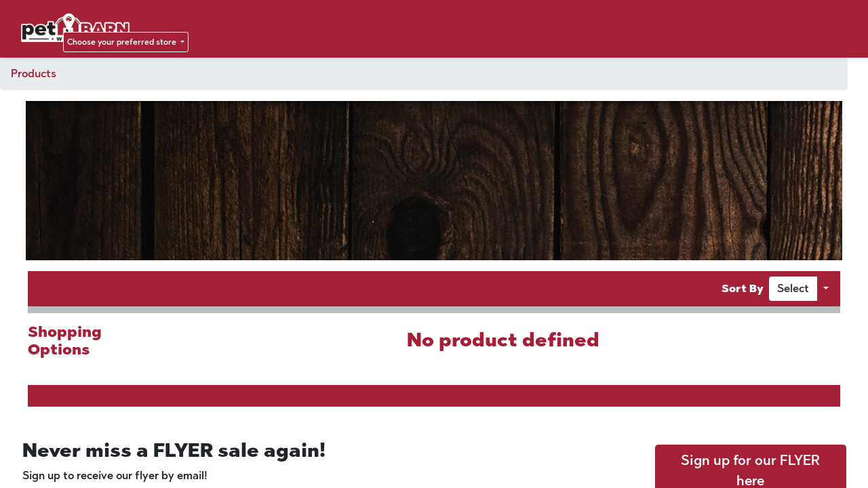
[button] (793, 289)
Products (34, 74)
